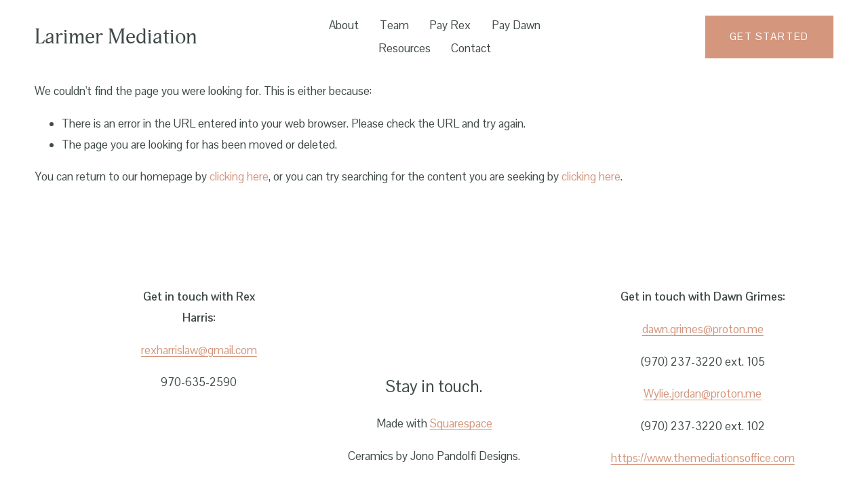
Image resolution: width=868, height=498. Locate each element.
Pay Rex (450, 25)
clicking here (239, 176)
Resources (405, 48)
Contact (471, 48)
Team (394, 25)
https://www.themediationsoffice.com (703, 458)
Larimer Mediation (116, 37)
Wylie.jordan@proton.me (703, 394)
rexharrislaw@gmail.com (199, 350)
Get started (769, 37)
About (344, 25)
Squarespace (461, 423)
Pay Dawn (516, 25)
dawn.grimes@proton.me (703, 329)
